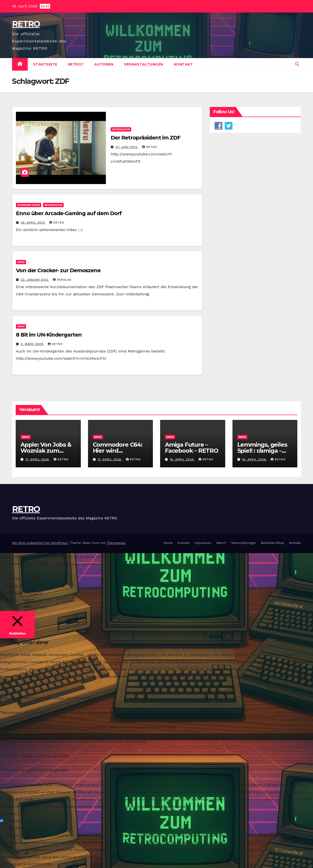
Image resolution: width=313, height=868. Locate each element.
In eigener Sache (29, 205)
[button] (297, 64)
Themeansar (116, 543)
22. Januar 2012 (35, 280)
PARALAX (62, 280)
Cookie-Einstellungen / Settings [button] (35, 586)
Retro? (76, 64)
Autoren (104, 64)
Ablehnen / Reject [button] (17, 600)
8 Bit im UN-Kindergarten (49, 335)
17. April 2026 (38, 459)
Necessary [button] (10, 814)
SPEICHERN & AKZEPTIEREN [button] (26, 864)
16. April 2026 (182, 459)
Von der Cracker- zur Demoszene (58, 270)
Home (168, 543)
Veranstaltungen (144, 64)
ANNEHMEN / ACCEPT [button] (22, 593)
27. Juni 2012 (127, 147)
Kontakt (184, 64)
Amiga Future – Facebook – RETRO (192, 448)
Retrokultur (121, 129)
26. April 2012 (33, 223)
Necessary (16, 821)
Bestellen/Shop (272, 543)
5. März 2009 (33, 344)
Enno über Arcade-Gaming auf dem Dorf (69, 213)
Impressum (203, 543)
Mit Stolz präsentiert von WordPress (40, 543)
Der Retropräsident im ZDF (146, 138)
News (21, 262)
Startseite (45, 64)
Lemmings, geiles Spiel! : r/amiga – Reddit (262, 451)
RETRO (26, 24)
